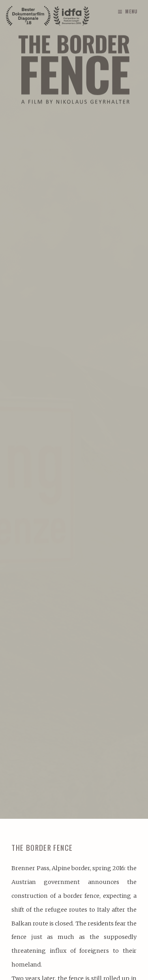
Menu (132, 11)
